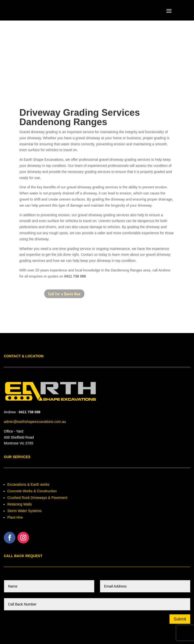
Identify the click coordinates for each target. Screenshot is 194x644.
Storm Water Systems (25, 511)
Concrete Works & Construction (32, 491)
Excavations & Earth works (28, 484)
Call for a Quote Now (68, 294)
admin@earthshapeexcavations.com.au (35, 422)
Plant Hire (15, 517)
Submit (180, 619)
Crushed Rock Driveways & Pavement (37, 498)
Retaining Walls (20, 504)
